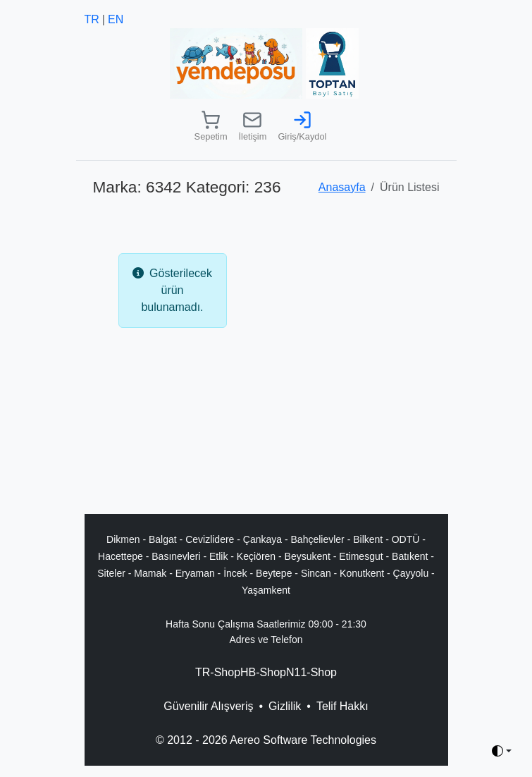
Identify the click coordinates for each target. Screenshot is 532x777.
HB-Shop (263, 672)
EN (116, 19)
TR (92, 19)
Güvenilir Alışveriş (208, 706)
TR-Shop (218, 672)
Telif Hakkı (342, 706)
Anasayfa (342, 187)
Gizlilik (285, 706)
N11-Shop (311, 672)
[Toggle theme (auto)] (502, 751)
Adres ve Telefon (266, 640)
